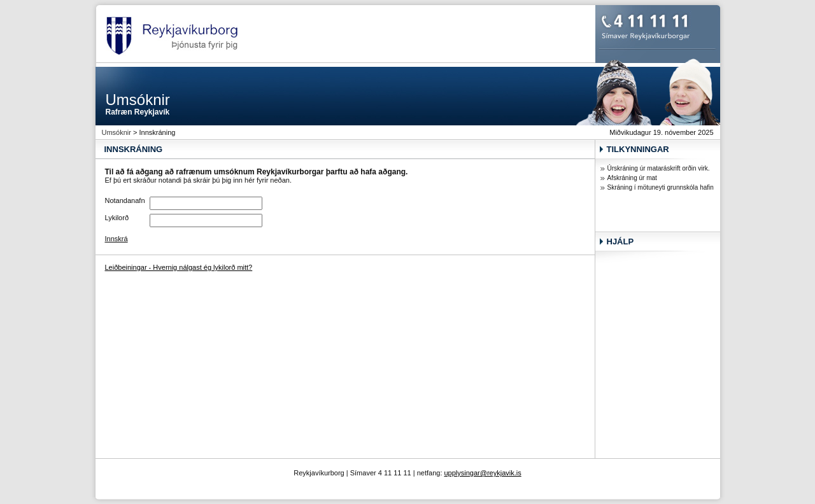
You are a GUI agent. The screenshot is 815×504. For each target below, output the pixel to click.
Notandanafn (125, 200)
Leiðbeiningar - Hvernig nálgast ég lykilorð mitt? (179, 267)
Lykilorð (117, 218)
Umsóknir (117, 132)
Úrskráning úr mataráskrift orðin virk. (659, 168)
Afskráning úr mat (632, 178)
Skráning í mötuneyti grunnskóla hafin (661, 187)
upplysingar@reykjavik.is (483, 473)
